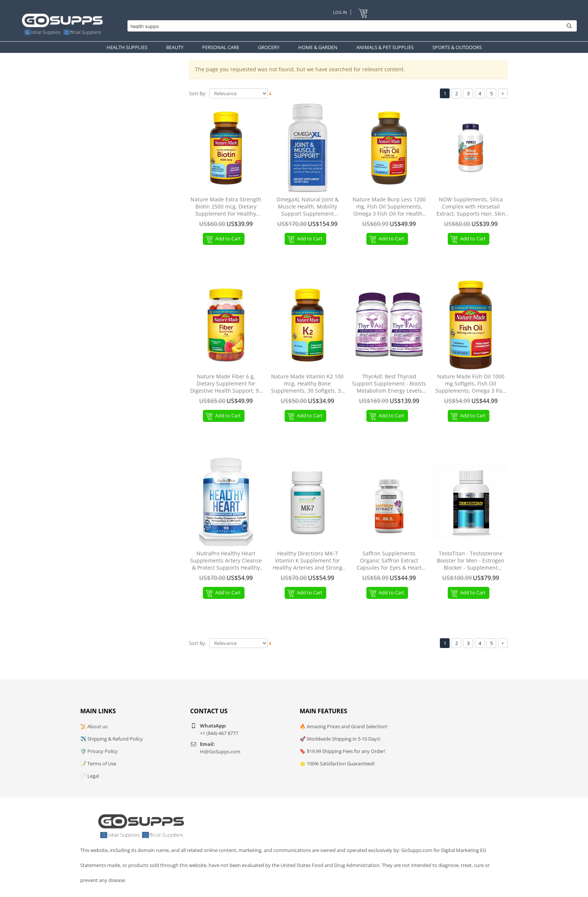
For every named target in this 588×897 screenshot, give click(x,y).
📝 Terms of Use (98, 763)
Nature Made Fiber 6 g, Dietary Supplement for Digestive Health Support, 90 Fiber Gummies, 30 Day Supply (226, 384)
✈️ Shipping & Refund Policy (112, 739)
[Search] (350, 26)
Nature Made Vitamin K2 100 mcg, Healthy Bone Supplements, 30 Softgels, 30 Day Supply (307, 384)
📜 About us (94, 726)
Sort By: (198, 94)
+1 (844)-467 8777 (219, 733)
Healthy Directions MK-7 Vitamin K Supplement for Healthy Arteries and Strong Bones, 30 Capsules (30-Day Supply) (307, 561)
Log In (340, 12)
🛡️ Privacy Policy (99, 751)
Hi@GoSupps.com (220, 751)
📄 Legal (90, 776)
